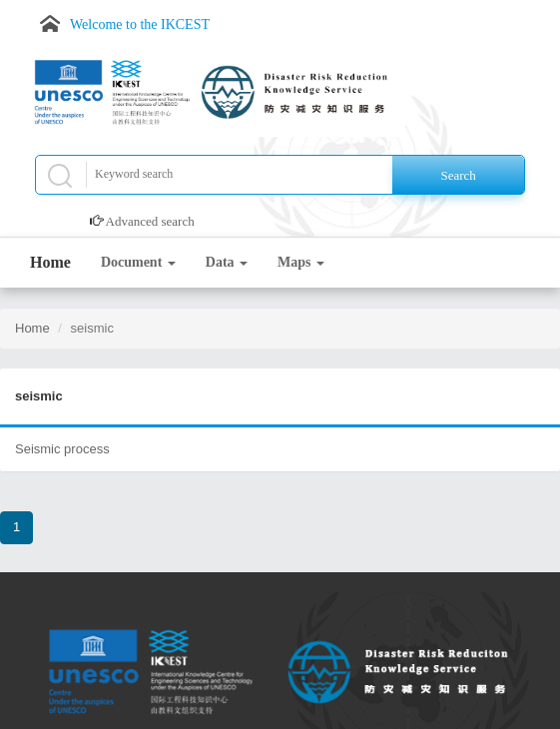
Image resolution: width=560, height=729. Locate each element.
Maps (301, 262)
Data (227, 262)
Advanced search (150, 221)
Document (138, 262)
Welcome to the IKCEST (140, 24)
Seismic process (62, 449)
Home (50, 262)
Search (458, 175)
